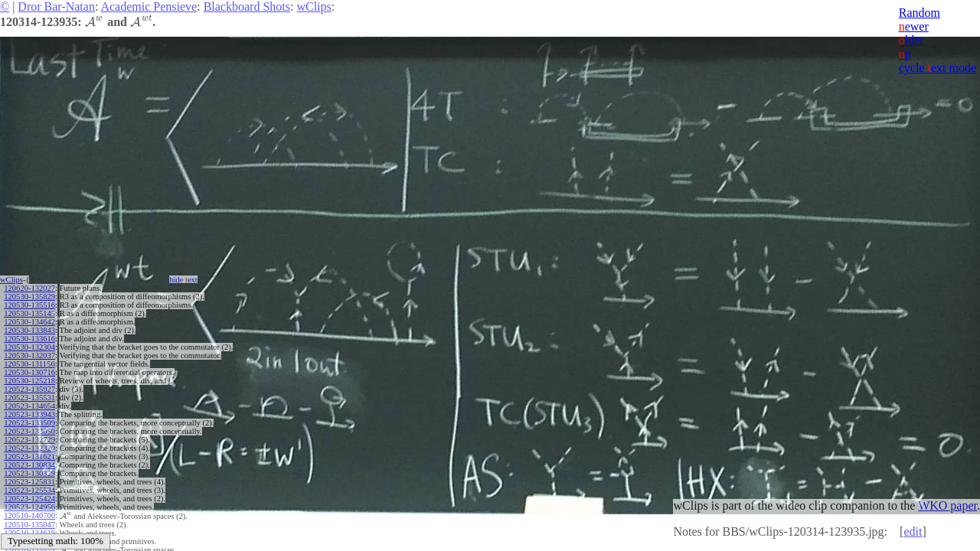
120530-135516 (29, 305)
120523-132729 (29, 440)
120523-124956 (29, 507)
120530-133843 (29, 330)
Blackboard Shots (247, 7)
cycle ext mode (938, 68)
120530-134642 (29, 322)
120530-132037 (29, 355)
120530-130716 (29, 372)
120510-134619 (29, 532)
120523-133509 (29, 423)
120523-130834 (29, 465)
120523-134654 (29, 406)
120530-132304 (29, 347)
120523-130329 (29, 473)
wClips (314, 7)
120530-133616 (29, 339)
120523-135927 (29, 389)
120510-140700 (29, 515)
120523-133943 (29, 414)
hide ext (183, 280)
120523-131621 (29, 456)
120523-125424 (29, 499)
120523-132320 (29, 448)
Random (920, 13)
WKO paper (947, 505)
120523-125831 (29, 482)
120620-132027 (29, 288)
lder (911, 40)
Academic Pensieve (149, 7)
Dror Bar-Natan (56, 7)
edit (913, 531)
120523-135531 (29, 398)
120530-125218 (29, 381)
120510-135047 (29, 524)
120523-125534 (29, 490)
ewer (914, 26)
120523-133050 (29, 431)
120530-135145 (29, 313)
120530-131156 (29, 364)
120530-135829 (29, 297)
